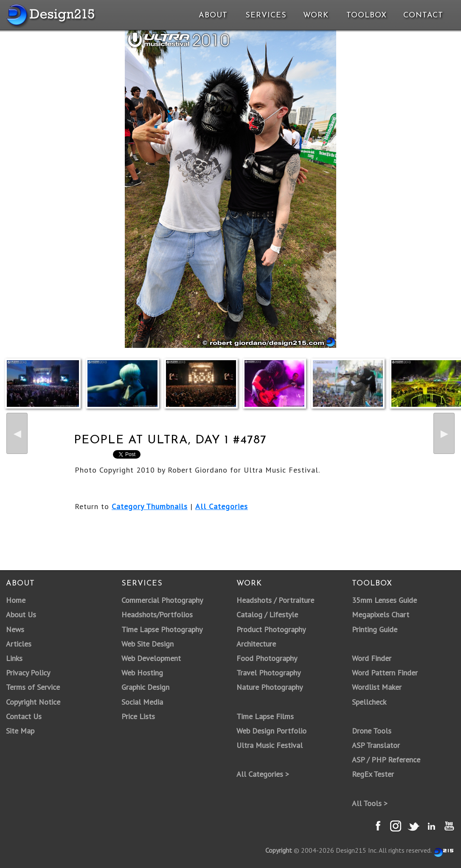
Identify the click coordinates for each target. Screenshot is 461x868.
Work (316, 15)
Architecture (256, 644)
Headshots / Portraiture (275, 600)
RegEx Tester (373, 774)
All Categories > (263, 774)
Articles (19, 644)
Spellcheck (369, 702)
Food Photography (267, 658)
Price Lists (138, 716)
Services (266, 15)
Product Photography (271, 629)
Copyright (279, 850)
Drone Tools (372, 731)
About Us (21, 615)
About (213, 15)
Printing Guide (375, 629)
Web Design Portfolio (271, 731)
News (15, 629)
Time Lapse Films (265, 716)
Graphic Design (145, 687)
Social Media (142, 702)
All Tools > (370, 803)
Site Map (20, 731)
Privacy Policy (28, 673)
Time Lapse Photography (162, 629)
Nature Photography (270, 687)
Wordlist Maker (377, 687)
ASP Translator (376, 745)
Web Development (151, 658)
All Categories (222, 506)
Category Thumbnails (150, 506)
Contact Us (24, 716)
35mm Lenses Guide (384, 600)
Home (16, 600)
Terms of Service (33, 687)
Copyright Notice (33, 702)
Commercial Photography (162, 600)
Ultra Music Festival (270, 745)
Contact (422, 15)
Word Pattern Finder (385, 673)
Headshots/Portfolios (157, 615)
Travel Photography (268, 673)
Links (14, 658)
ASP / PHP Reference (386, 760)
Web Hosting (142, 673)
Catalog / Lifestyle (267, 615)
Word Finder (372, 658)
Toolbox (367, 15)
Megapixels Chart (381, 615)
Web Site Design (148, 644)
